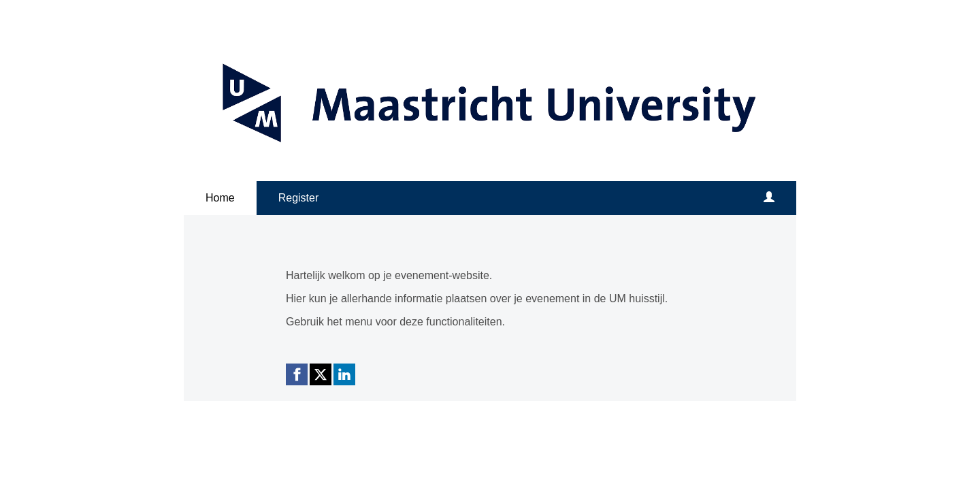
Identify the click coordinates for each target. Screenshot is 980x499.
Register (299, 198)
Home (220, 198)
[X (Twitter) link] (321, 374)
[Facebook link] (297, 374)
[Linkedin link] (344, 374)
